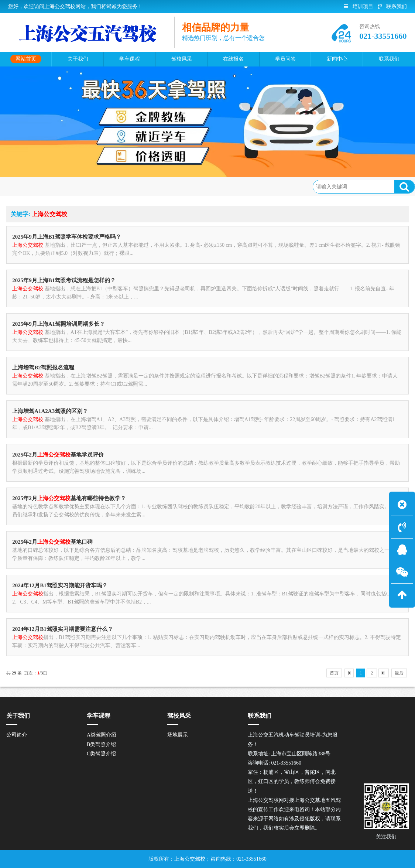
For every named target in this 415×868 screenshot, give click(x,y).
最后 (399, 673)
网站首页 (46, 186)
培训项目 (359, 6)
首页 (334, 673)
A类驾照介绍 (102, 735)
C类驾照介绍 (101, 754)
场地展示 (178, 735)
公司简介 (17, 735)
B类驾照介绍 (101, 744)
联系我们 (392, 6)
